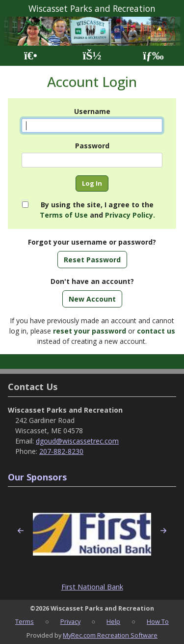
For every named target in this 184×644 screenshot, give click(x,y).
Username (92, 111)
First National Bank (92, 587)
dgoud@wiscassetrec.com (77, 441)
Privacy (70, 621)
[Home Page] (31, 56)
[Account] (92, 56)
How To (158, 621)
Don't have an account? (92, 281)
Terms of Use (64, 215)
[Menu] (153, 56)
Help (113, 621)
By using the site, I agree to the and (97, 210)
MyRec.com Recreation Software (110, 635)
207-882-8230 (61, 451)
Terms (25, 621)
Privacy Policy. (130, 215)
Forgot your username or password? (92, 242)
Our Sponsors (37, 477)
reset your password (90, 331)
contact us (156, 331)
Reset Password (92, 260)
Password (92, 146)
